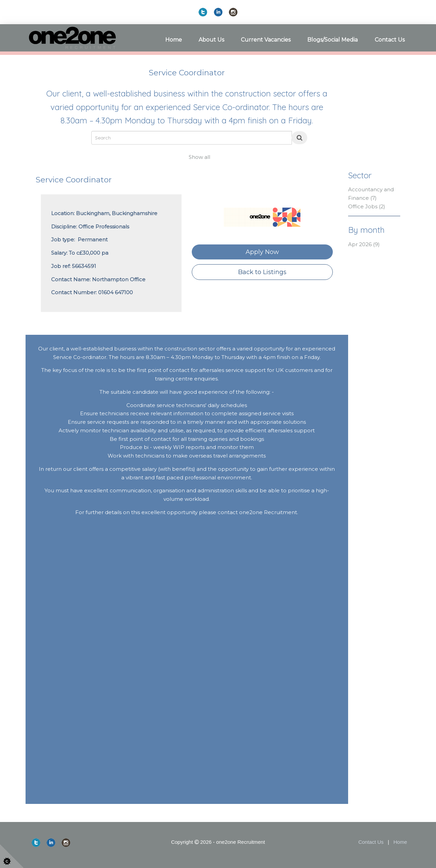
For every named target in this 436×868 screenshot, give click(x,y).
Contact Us (390, 40)
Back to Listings (262, 272)
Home (174, 40)
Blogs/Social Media (332, 40)
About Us (211, 40)
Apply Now (262, 252)
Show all (199, 157)
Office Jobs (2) (367, 206)
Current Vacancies (266, 40)
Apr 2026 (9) (364, 244)
